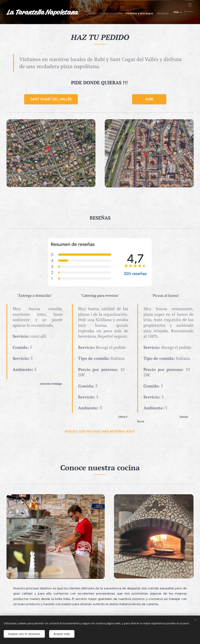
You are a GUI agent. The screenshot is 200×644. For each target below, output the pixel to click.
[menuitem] (126, 12)
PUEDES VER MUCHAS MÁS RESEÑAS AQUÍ (100, 431)
